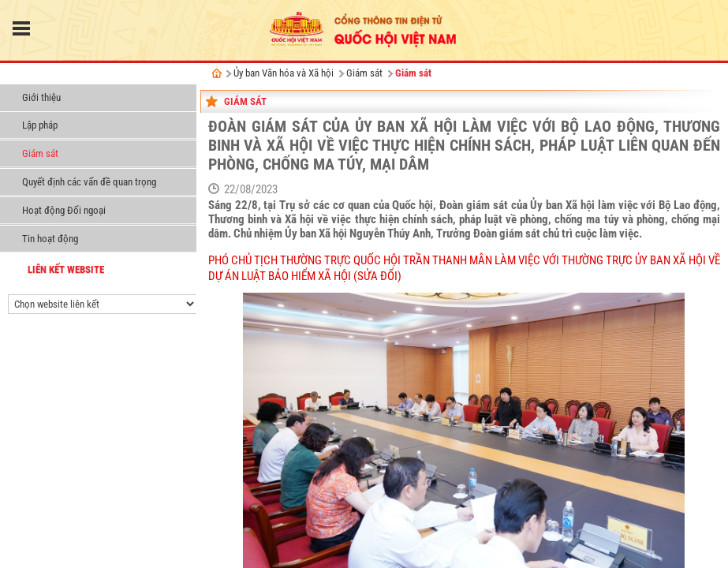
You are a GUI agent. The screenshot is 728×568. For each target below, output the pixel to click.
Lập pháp (40, 125)
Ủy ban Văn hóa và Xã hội (67, 75)
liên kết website (66, 269)
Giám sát (40, 153)
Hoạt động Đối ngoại (64, 210)
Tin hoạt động (50, 239)
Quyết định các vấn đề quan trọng (89, 182)
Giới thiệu (41, 97)
